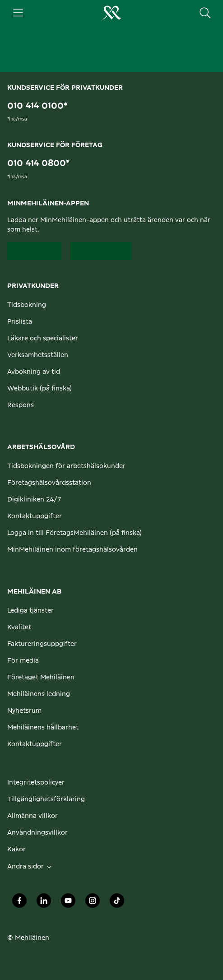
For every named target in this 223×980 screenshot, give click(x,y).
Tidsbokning (27, 305)
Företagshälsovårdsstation (49, 483)
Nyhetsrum (24, 711)
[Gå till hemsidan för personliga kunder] (111, 13)
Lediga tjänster (30, 611)
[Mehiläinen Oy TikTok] (117, 903)
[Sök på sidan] (205, 13)
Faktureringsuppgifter (42, 644)
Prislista (20, 322)
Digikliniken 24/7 (34, 500)
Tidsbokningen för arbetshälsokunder (66, 466)
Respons (21, 405)
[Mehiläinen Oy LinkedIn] (44, 903)
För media (23, 661)
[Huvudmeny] (18, 13)
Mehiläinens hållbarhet (43, 728)
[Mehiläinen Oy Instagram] (93, 903)
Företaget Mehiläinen (41, 678)
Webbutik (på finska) (39, 389)
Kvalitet (19, 627)
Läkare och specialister (43, 339)
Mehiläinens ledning (39, 694)
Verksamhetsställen (38, 355)
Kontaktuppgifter (35, 516)
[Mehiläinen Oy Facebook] (19, 903)
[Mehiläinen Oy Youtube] (68, 903)
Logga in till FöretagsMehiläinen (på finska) (74, 533)
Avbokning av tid (34, 372)
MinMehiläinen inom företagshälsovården (72, 550)
